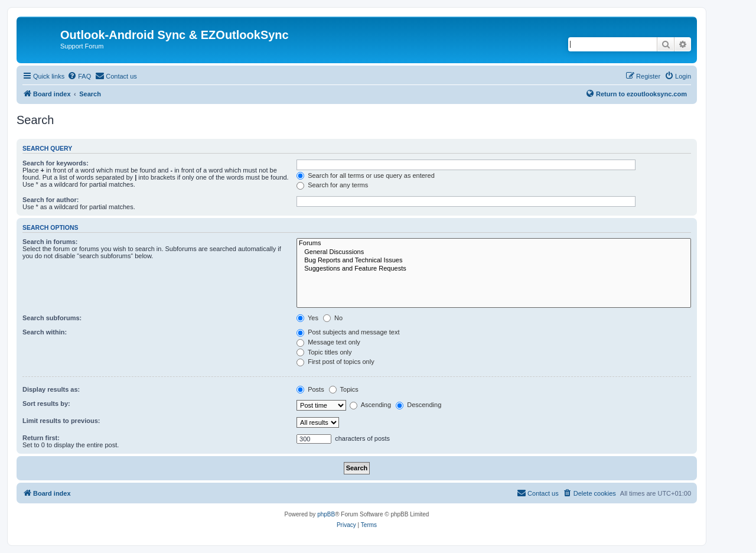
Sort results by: (46, 404)
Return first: (41, 438)
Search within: (45, 332)
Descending (418, 405)
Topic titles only (324, 352)
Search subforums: (52, 318)
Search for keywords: (56, 163)
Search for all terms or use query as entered (366, 175)
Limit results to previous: (61, 421)
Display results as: (51, 389)
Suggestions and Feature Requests (494, 269)
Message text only (328, 342)
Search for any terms (332, 185)
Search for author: (50, 200)
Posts (310, 389)
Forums (494, 243)
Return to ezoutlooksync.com (636, 93)
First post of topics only (335, 362)
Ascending (370, 405)
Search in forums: (50, 242)
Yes (307, 318)
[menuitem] (79, 76)
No (333, 318)
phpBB (326, 514)
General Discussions (494, 252)
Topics (344, 389)
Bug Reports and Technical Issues (494, 261)
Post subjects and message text (348, 332)
